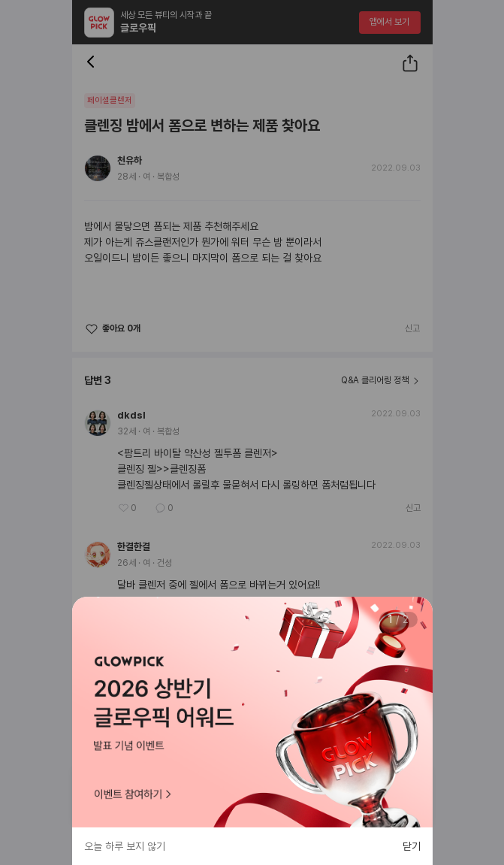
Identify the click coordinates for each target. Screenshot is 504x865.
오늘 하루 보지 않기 (125, 846)
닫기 (412, 846)
